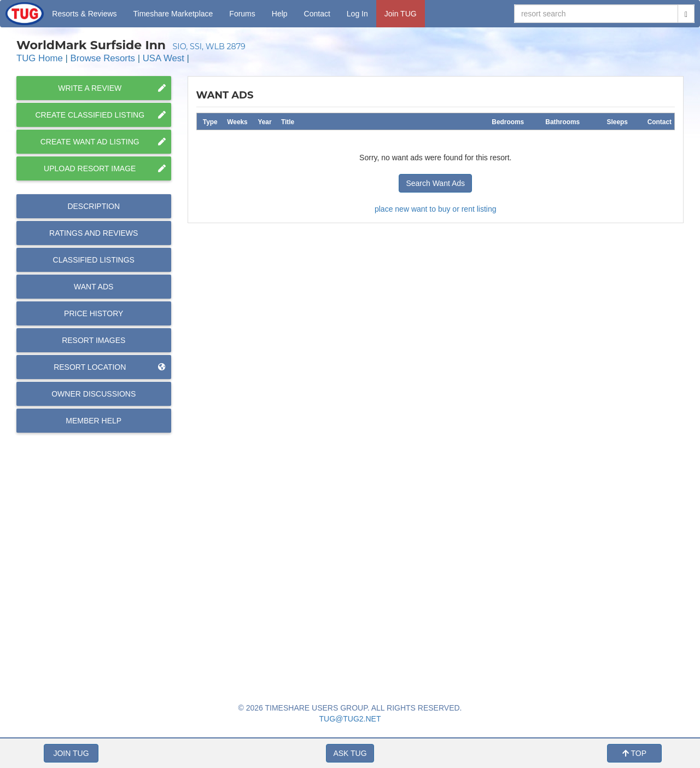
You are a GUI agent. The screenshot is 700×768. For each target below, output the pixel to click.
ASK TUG (350, 753)
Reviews (94, 233)
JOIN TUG (71, 753)
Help (280, 14)
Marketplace (173, 14)
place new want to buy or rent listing (436, 209)
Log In (357, 14)
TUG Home (40, 58)
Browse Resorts (103, 58)
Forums (242, 14)
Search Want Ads (435, 183)
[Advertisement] (435, 545)
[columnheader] (210, 121)
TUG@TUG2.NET (350, 719)
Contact (317, 14)
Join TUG (401, 14)
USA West (164, 58)
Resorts (84, 14)
